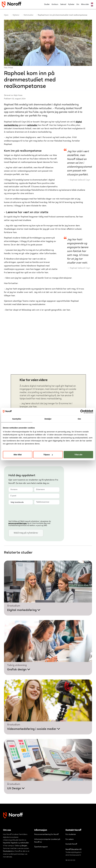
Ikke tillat (18, 455)
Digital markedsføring (24, 610)
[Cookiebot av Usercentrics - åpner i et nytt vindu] (82, 411)
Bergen (24, 846)
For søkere (69, 839)
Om (78, 5)
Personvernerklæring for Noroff (46, 835)
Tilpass (48, 455)
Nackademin (8, 851)
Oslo (17, 846)
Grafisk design (19, 670)
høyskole (6, 843)
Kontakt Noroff (71, 844)
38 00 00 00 (70, 860)
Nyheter (71, 5)
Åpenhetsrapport (41, 847)
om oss (9, 857)
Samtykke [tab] (17, 419)
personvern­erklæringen (18, 523)
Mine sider (85, 5)
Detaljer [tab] (48, 419)
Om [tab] (79, 419)
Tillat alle (78, 455)
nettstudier (32, 125)
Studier (47, 5)
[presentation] (27, 512)
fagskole (14, 843)
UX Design (16, 788)
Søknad (63, 5)
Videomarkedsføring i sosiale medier (34, 729)
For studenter (71, 835)
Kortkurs (55, 5)
